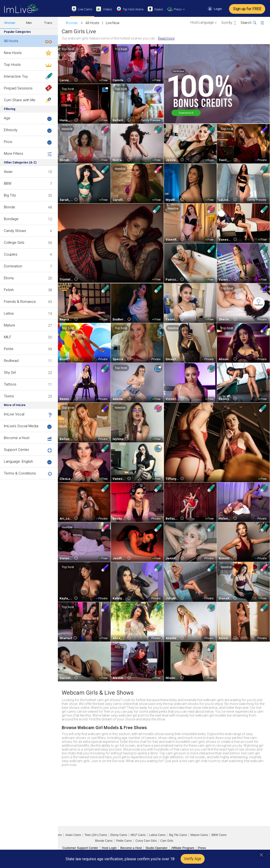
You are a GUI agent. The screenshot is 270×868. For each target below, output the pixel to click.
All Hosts (11, 41)
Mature (10, 325)
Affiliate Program (183, 848)
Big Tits (10, 195)
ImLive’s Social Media (28, 426)
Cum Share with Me (20, 100)
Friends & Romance (20, 302)
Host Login (109, 848)
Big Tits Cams (178, 835)
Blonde (10, 207)
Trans (48, 23)
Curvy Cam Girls (146, 841)
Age (28, 119)
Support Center (17, 450)
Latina (9, 313)
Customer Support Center (80, 848)
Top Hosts (12, 65)
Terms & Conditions (20, 473)
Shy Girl (10, 373)
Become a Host (17, 438)
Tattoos (10, 384)
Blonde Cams (104, 841)
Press (202, 848)
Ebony (9, 278)
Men (29, 23)
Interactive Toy (16, 76)
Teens (9, 396)
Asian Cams (73, 835)
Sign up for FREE (247, 9)
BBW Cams (219, 835)
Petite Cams (124, 841)
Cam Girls (167, 841)
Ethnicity (28, 130)
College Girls (14, 243)
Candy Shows (15, 231)
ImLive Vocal (14, 414)
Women (10, 23)
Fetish (9, 290)
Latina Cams (157, 835)
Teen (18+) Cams (96, 835)
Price (28, 142)
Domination (13, 266)
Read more (166, 38)
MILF (8, 337)
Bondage (11, 219)
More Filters (28, 154)
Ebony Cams (119, 835)
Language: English (28, 462)
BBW (8, 183)
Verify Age (193, 859)
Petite (9, 349)
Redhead (11, 361)
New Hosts (13, 53)
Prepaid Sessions (18, 88)
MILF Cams (138, 835)
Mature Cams (199, 835)
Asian (8, 172)
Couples (11, 254)
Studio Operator (156, 848)
